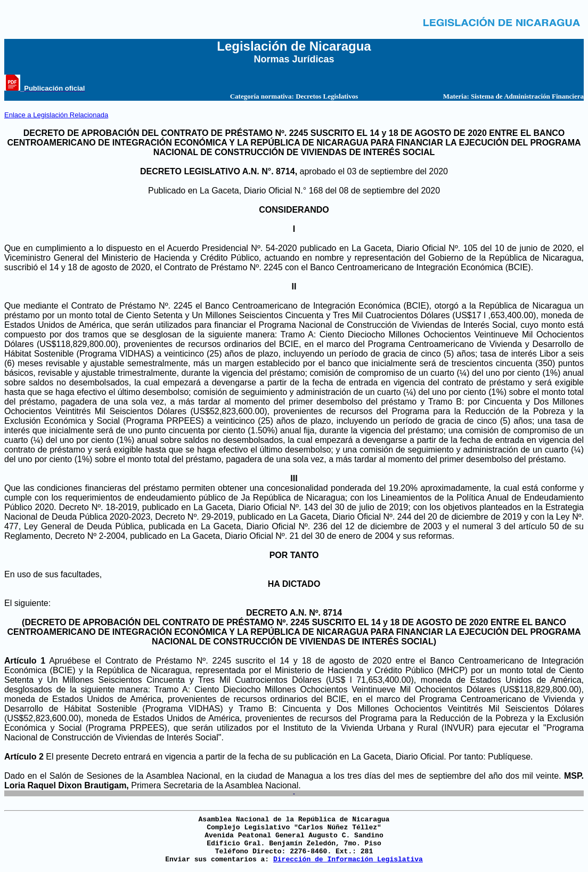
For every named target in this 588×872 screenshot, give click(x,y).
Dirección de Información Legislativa (348, 859)
